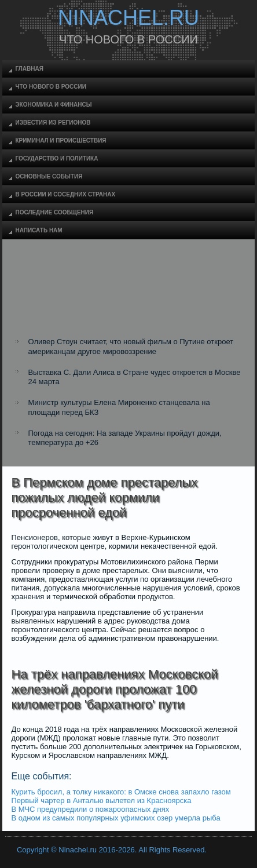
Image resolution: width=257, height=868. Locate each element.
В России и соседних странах (65, 194)
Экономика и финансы (53, 105)
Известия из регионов (53, 123)
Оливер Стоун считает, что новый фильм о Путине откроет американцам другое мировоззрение (131, 346)
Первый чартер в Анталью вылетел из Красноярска (101, 800)
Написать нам (38, 230)
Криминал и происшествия (60, 141)
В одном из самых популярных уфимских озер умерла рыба (115, 818)
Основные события (49, 176)
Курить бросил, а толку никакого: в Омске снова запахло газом (121, 792)
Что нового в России (50, 87)
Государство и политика (56, 158)
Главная (29, 69)
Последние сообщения (54, 212)
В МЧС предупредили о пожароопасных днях (90, 809)
